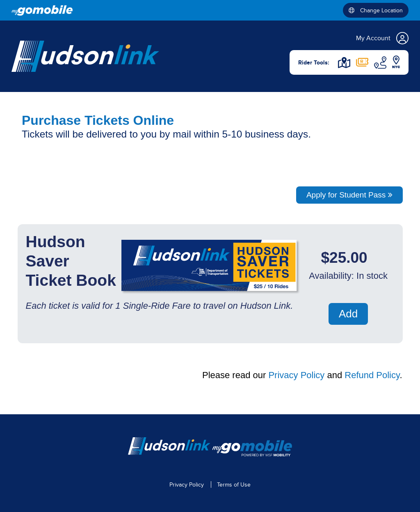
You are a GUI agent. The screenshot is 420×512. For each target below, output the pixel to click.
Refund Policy (372, 375)
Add (348, 314)
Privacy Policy (296, 375)
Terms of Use (234, 485)
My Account (382, 38)
